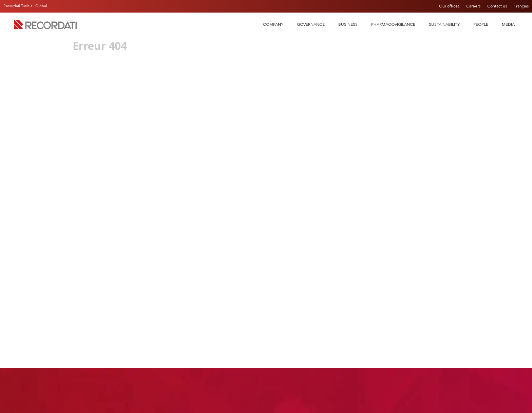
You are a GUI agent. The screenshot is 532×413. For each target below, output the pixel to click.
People (481, 24)
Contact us (497, 6)
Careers (474, 6)
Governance (311, 24)
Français (521, 6)
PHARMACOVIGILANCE (393, 24)
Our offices (450, 6)
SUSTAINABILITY (444, 24)
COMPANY (273, 24)
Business (348, 24)
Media (508, 24)
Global (41, 6)
